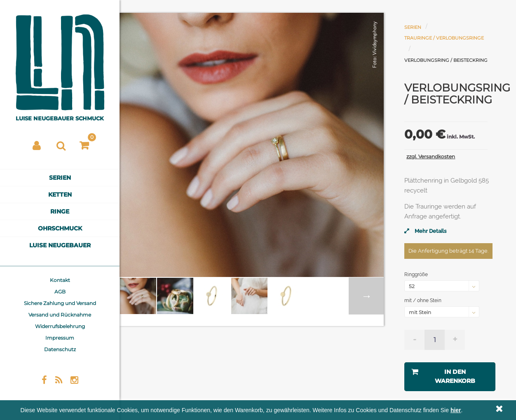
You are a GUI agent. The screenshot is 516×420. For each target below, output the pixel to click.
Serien (60, 178)
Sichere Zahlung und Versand (60, 303)
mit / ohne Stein (423, 300)
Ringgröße (417, 275)
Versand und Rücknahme (60, 315)
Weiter (366, 296)
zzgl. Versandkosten (431, 156)
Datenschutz (60, 349)
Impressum (60, 338)
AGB (60, 292)
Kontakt (60, 280)
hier (456, 410)
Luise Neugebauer (60, 245)
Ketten (60, 195)
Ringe (60, 211)
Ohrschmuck (60, 228)
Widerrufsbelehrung (60, 326)
